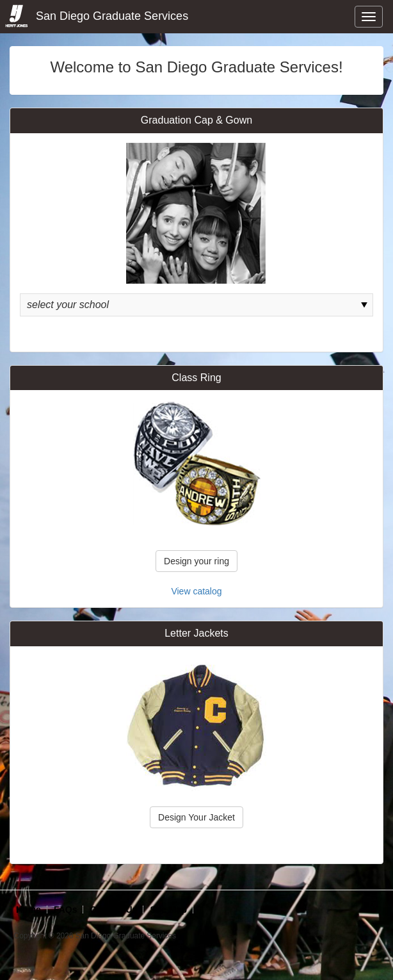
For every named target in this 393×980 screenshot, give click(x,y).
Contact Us (113, 910)
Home (28, 910)
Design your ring (196, 561)
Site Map (168, 910)
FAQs (66, 910)
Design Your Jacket (196, 817)
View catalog (196, 591)
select (364, 305)
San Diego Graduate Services (96, 17)
